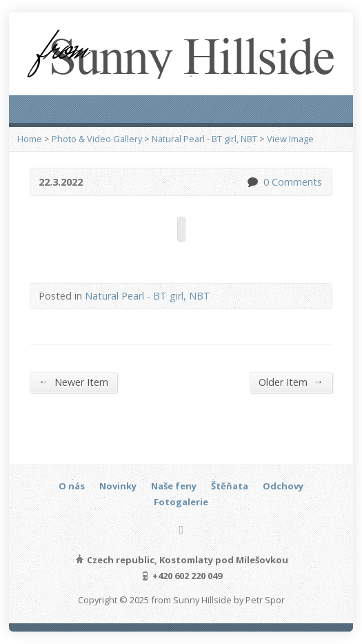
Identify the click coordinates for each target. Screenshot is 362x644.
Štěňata (230, 486)
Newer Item (73, 382)
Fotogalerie (181, 502)
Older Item (291, 382)
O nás (72, 486)
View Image (290, 139)
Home (30, 139)
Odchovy (283, 486)
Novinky (118, 486)
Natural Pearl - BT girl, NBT (204, 139)
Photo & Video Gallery (97, 139)
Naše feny (174, 486)
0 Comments (252, 182)
